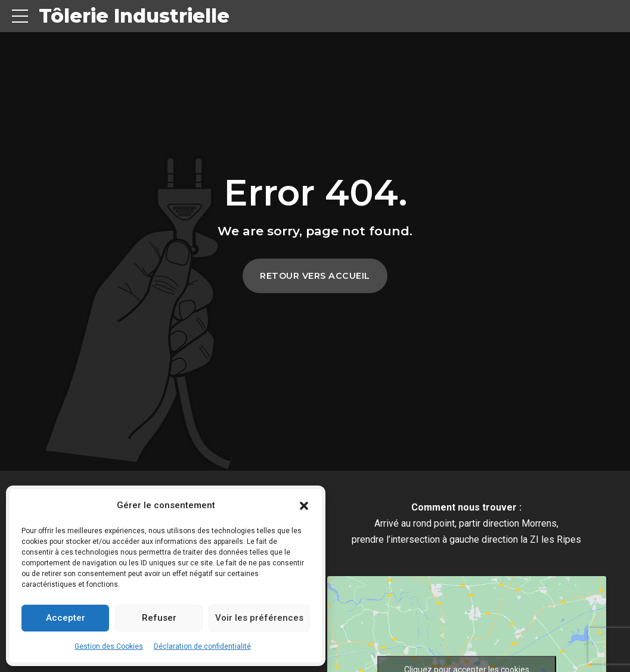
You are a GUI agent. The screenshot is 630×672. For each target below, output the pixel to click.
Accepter (66, 618)
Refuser (159, 618)
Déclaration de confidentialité (202, 646)
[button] (304, 506)
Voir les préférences (259, 618)
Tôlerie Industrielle (134, 16)
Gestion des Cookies (109, 646)
